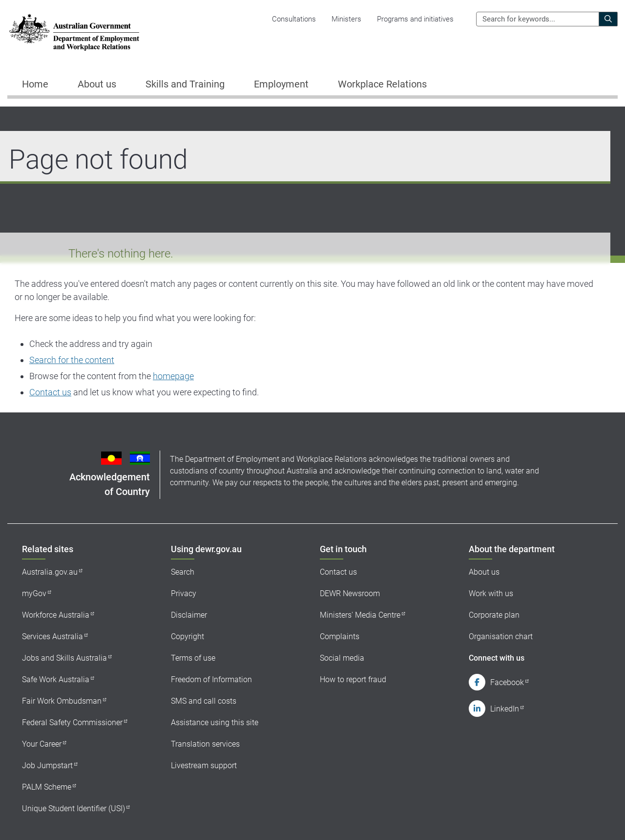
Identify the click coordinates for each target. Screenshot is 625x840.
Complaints (340, 636)
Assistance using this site (215, 722)
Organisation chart (501, 636)
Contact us (50, 392)
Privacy (184, 593)
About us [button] (97, 84)
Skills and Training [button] (185, 84)
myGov (34, 593)
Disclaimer (189, 615)
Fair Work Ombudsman (62, 701)
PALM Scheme (47, 787)
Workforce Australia (56, 615)
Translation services (205, 744)
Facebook (507, 682)
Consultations (294, 19)
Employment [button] (281, 84)
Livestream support (204, 765)
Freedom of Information (211, 679)
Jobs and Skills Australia (64, 658)
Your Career (42, 744)
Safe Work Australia (56, 679)
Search (183, 572)
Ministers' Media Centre (360, 615)
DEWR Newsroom (350, 593)
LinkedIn (505, 709)
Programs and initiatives (415, 19)
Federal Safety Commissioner (72, 722)
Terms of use (193, 658)
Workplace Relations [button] (382, 84)
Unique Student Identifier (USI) (73, 808)
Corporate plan (494, 615)
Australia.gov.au (50, 572)
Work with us (491, 593)
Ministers (346, 19)
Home (35, 84)
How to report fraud (353, 679)
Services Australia (52, 636)
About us (484, 572)
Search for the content (72, 360)
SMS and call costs (204, 701)
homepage (173, 376)
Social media (342, 658)
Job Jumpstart (47, 765)
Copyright (187, 636)
